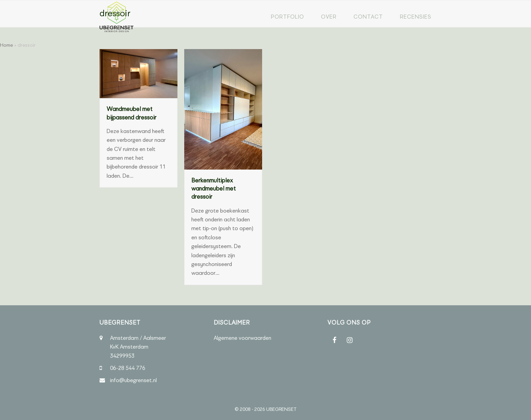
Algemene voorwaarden (242, 338)
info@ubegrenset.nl (133, 380)
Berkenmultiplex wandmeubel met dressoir (214, 189)
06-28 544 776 (128, 368)
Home (6, 45)
